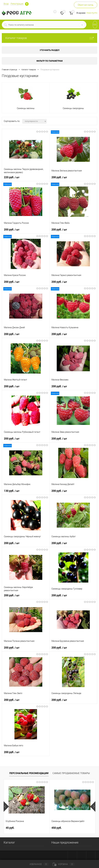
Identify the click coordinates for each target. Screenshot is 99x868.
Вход (6, 4)
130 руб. (12, 491)
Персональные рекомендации (29, 773)
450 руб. (57, 828)
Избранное (37, 864)
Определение (27, 4)
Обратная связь (86, 5)
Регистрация (17, 4)
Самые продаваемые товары (71, 773)
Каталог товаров (49, 38)
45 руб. (10, 828)
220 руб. (12, 177)
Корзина (63, 864)
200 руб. (59, 177)
